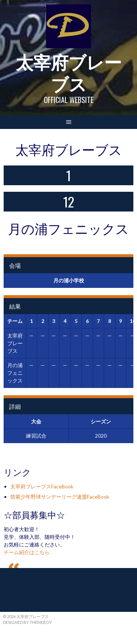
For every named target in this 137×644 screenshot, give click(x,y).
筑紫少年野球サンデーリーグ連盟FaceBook (60, 497)
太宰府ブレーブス (69, 72)
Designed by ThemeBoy (27, 622)
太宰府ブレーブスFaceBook (42, 486)
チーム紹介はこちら (27, 552)
